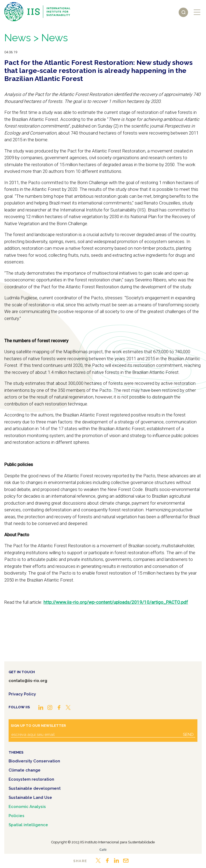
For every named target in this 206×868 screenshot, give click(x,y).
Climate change (25, 770)
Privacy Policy (22, 694)
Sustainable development (35, 788)
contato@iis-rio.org (28, 681)
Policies (16, 816)
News (18, 38)
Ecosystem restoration (31, 779)
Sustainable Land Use (30, 798)
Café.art (103, 850)
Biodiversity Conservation (34, 761)
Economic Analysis (27, 807)
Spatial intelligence (28, 825)
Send (188, 735)
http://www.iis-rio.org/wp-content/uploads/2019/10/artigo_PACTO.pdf (116, 602)
